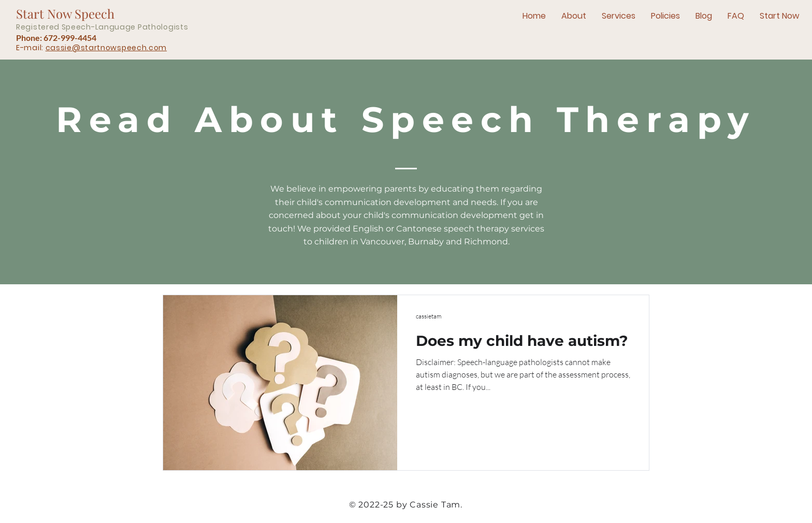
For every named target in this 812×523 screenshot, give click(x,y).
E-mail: (31, 48)
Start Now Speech (65, 13)
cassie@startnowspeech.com (106, 48)
